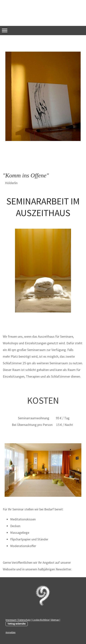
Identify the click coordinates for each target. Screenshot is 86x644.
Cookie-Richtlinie (41, 620)
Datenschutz (24, 620)
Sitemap (55, 620)
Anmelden (11, 632)
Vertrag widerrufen (17, 624)
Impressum (11, 620)
